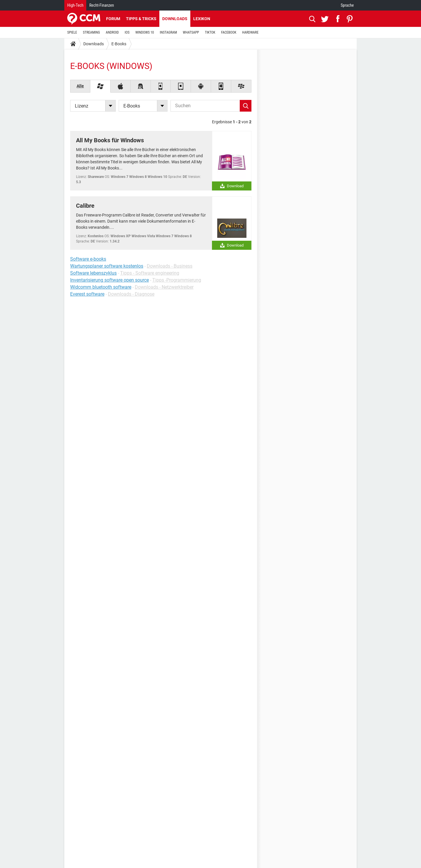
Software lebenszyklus (93, 273)
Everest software (87, 294)
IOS (127, 32)
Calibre (85, 206)
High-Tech (75, 5)
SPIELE (72, 32)
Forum (113, 19)
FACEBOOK (229, 32)
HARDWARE (250, 32)
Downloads (175, 19)
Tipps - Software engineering (150, 273)
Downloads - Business (170, 266)
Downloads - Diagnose (131, 294)
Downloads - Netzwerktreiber (164, 287)
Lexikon (202, 19)
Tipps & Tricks (141, 19)
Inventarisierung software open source (109, 280)
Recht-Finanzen (101, 5)
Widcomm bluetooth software (101, 287)
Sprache (347, 5)
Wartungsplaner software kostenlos (107, 266)
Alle (80, 86)
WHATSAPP (191, 32)
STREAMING (92, 32)
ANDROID (112, 32)
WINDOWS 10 (145, 32)
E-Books (119, 44)
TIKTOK (210, 32)
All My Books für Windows (110, 140)
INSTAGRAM (169, 32)
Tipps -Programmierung (177, 280)
